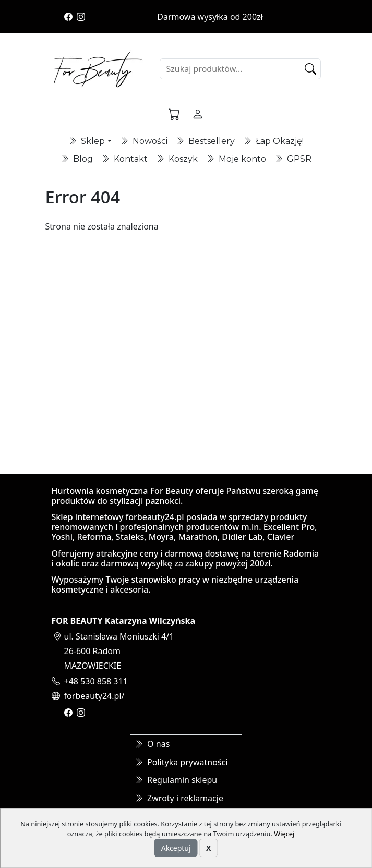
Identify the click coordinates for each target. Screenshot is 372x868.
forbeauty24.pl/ (94, 696)
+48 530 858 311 (96, 681)
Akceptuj (176, 848)
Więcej (284, 834)
